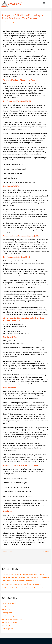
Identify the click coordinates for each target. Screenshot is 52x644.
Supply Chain (6, 609)
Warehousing (6, 625)
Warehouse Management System (13, 22)
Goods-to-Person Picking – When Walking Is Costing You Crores (23, 587)
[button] (44, 3)
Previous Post (6, 552)
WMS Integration (8, 629)
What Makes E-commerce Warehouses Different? (18, 581)
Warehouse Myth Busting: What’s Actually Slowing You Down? (22, 584)
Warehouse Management (10, 616)
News (4, 606)
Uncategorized (7, 613)
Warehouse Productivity (10, 622)
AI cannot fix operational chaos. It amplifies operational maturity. (23, 574)
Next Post (47, 552)
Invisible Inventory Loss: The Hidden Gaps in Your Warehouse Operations (26, 577)
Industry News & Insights (10, 603)
